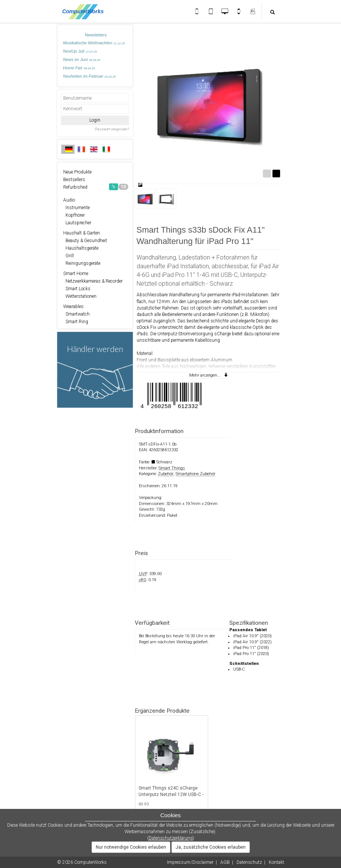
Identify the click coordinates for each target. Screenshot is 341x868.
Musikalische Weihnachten (94, 43)
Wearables (73, 307)
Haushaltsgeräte (81, 248)
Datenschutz (249, 862)
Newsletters (96, 35)
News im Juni (82, 59)
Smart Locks (77, 289)
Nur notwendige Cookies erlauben (131, 847)
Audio (69, 200)
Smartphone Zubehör (195, 474)
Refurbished (96, 187)
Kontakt (276, 862)
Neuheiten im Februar (90, 76)
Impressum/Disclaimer (190, 862)
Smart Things (172, 468)
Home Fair (79, 68)
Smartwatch (76, 314)
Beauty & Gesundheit (85, 241)
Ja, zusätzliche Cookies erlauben (211, 847)
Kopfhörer (74, 215)
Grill (69, 256)
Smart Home (76, 274)
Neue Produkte (77, 172)
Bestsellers (74, 180)
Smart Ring (76, 322)
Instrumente (76, 208)
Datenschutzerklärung (171, 838)
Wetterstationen (80, 296)
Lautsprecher (77, 223)
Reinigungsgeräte (82, 263)
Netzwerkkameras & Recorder (93, 281)
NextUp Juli (80, 51)
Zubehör (166, 474)
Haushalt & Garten (82, 233)
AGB (225, 862)
